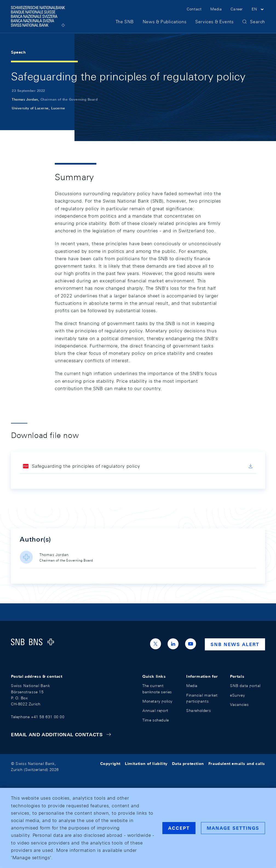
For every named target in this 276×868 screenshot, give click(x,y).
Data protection (188, 764)
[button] (258, 10)
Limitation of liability (146, 764)
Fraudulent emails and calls (237, 764)
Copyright (110, 764)
